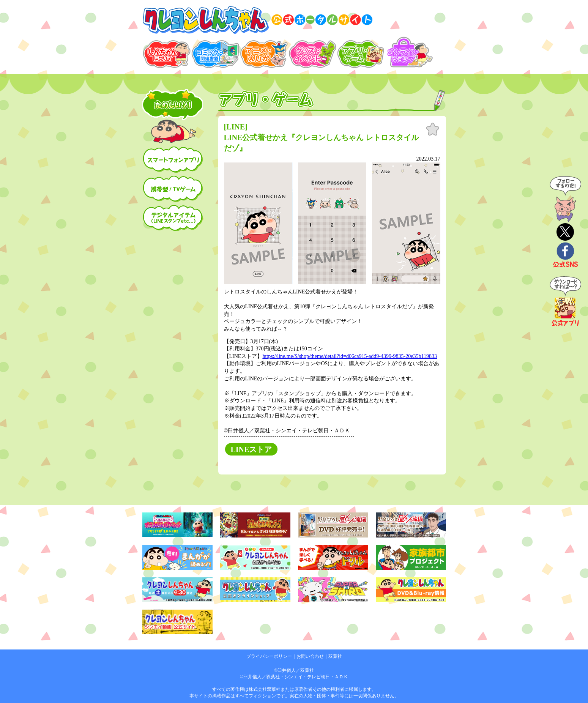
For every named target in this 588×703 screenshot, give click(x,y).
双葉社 (335, 656)
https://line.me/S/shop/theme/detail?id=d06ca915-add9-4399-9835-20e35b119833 (350, 356)
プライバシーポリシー (269, 656)
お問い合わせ (310, 656)
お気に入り (433, 129)
